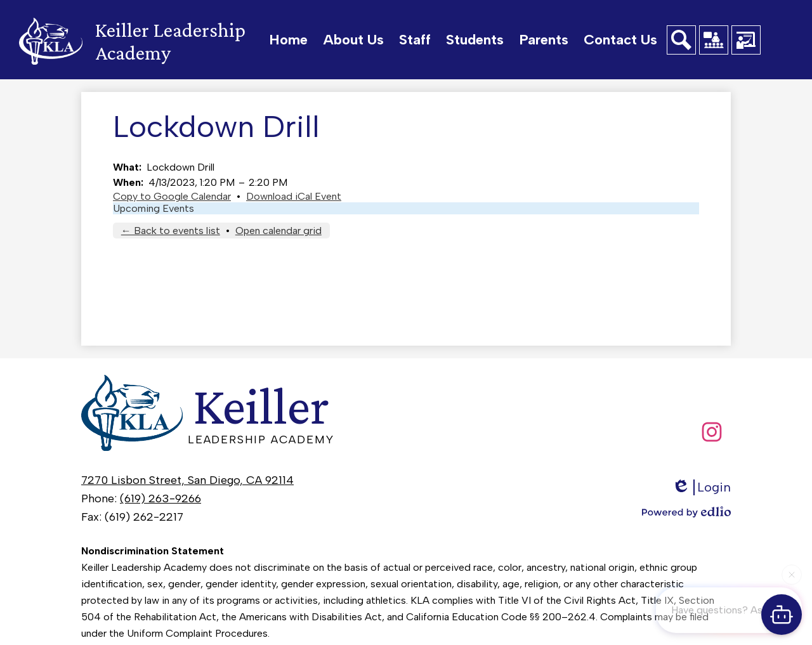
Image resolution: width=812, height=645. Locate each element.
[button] (353, 40)
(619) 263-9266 (160, 498)
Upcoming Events (154, 208)
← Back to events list (171, 231)
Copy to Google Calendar (172, 196)
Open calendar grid (278, 231)
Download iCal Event (294, 196)
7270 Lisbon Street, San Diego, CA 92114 (187, 480)
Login (701, 487)
